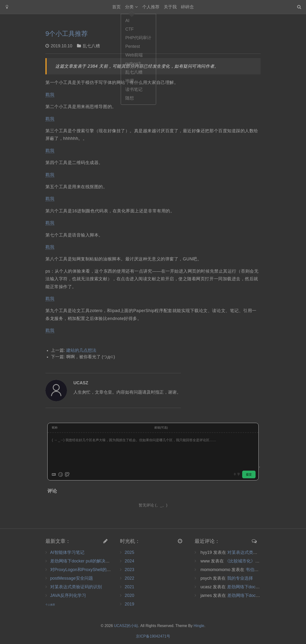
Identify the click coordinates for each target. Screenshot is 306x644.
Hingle (199, 626)
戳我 (50, 95)
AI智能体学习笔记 (67, 552)
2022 (129, 578)
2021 (129, 587)
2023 (129, 570)
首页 (116, 7)
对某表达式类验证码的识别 (76, 587)
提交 (249, 474)
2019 (129, 604)
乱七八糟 (91, 46)
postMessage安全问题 (72, 578)
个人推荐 (151, 7)
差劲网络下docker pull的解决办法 (82, 561)
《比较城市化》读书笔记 (249, 561)
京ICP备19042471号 (153, 636)
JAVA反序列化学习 (68, 595)
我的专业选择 (240, 578)
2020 (129, 595)
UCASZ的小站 (126, 626)
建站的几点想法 (81, 350)
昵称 (55, 428)
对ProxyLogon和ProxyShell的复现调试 (87, 570)
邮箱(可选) (161, 428)
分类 (129, 7)
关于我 (170, 7)
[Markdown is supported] (54, 474)
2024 (129, 561)
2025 (129, 552)
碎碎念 (187, 7)
